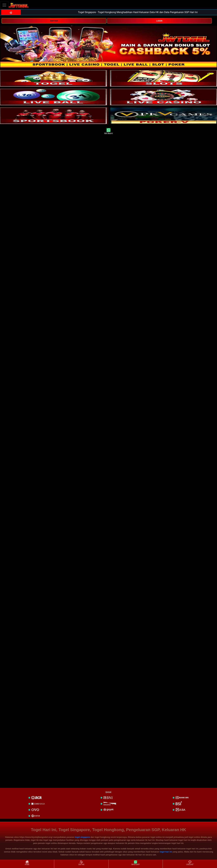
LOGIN (159, 21)
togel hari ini (166, 852)
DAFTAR (54, 21)
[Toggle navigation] (4, 5)
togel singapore (82, 837)
